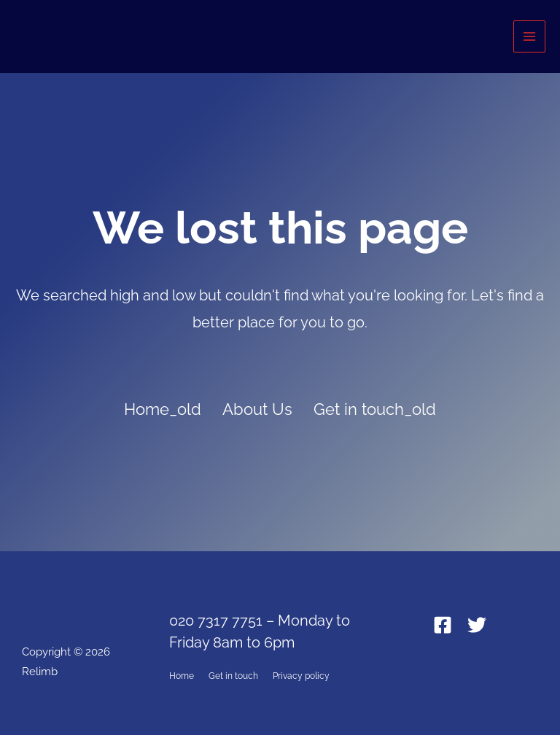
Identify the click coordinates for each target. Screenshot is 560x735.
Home (182, 676)
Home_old (163, 409)
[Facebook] (443, 625)
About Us (257, 409)
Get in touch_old (375, 409)
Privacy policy (301, 676)
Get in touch (233, 676)
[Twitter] (477, 625)
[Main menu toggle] (529, 36)
